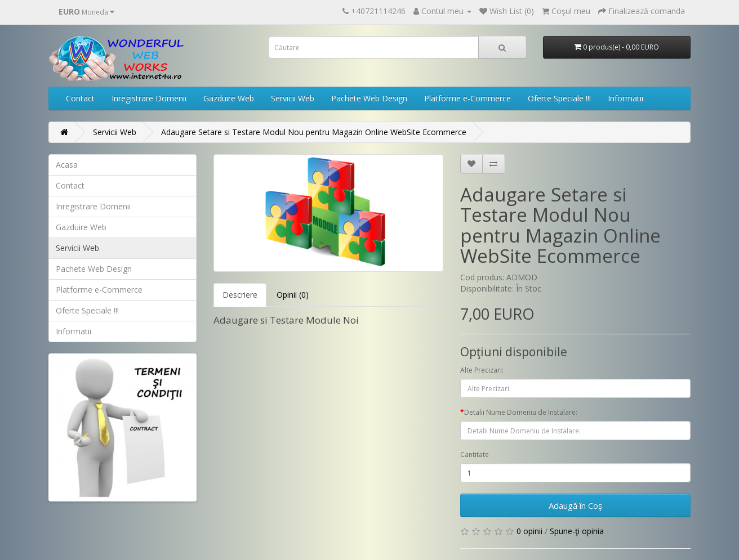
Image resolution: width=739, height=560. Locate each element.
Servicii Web (293, 98)
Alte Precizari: (482, 370)
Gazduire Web (229, 98)
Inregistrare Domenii (149, 98)
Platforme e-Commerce (468, 98)
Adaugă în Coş (575, 505)
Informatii (626, 98)
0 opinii (529, 531)
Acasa (67, 165)
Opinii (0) (293, 295)
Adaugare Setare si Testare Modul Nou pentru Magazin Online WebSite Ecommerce (314, 132)
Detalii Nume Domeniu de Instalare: (521, 412)
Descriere (240, 295)
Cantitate (475, 454)
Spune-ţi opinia (577, 531)
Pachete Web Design (369, 98)
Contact (80, 98)
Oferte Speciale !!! (559, 98)
